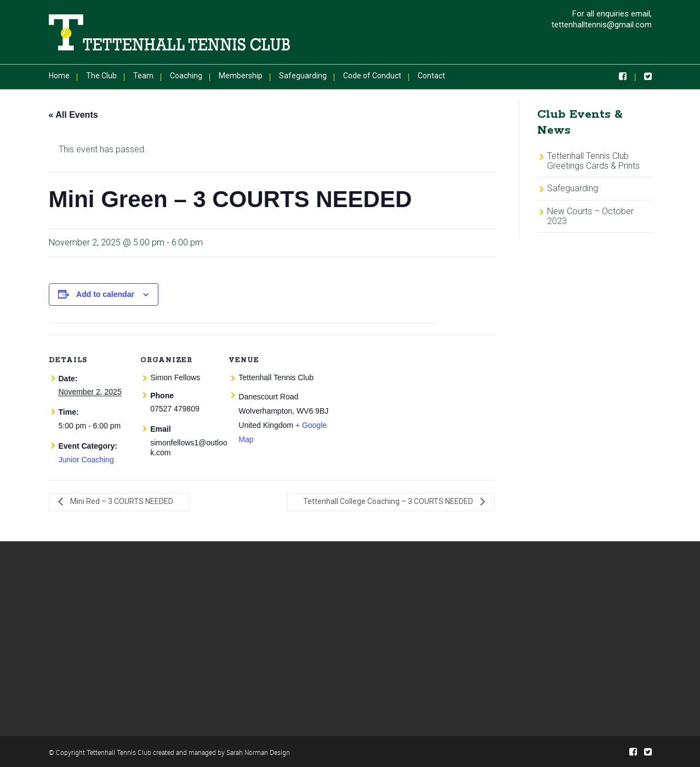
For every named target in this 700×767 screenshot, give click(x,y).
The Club (101, 76)
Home (59, 76)
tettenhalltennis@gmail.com (602, 25)
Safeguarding (303, 76)
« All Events (73, 115)
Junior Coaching (86, 460)
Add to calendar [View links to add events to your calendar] (105, 294)
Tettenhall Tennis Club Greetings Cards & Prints (593, 161)
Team (143, 76)
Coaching (186, 76)
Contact (431, 76)
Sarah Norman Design (258, 752)
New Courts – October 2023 (590, 216)
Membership (241, 76)
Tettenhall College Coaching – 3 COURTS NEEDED (389, 501)
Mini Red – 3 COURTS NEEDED (121, 501)
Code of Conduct (372, 76)
